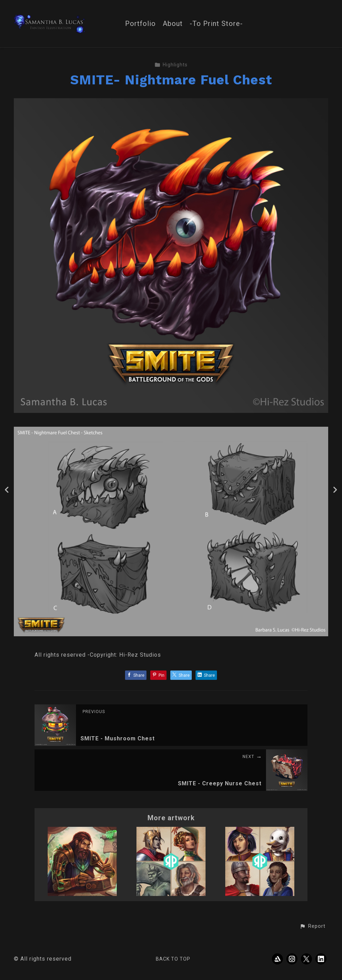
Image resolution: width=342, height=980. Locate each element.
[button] (312, 926)
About (173, 24)
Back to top (173, 959)
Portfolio (140, 24)
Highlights (171, 65)
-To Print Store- (216, 24)
